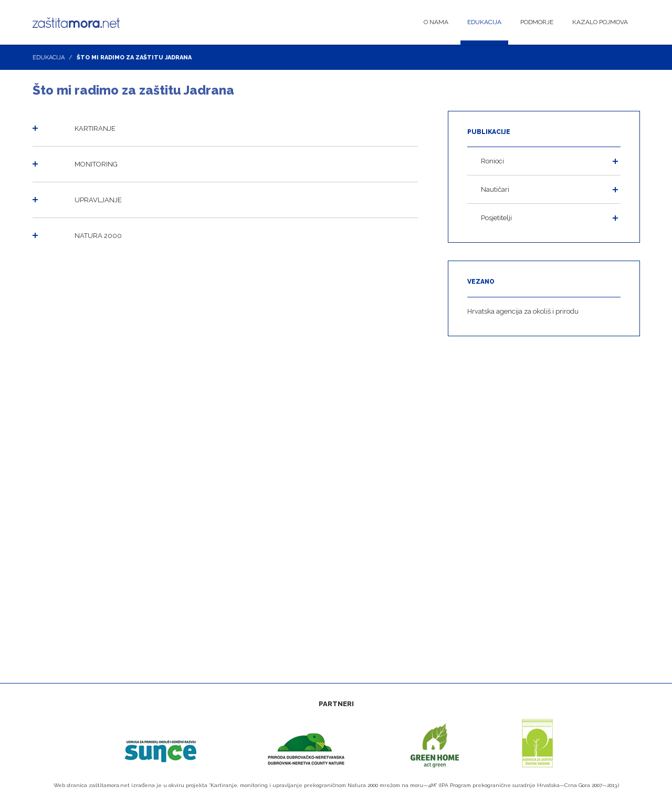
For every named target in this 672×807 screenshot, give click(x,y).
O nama (436, 22)
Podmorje (537, 22)
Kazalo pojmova (600, 22)
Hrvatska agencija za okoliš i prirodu (523, 311)
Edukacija (484, 22)
